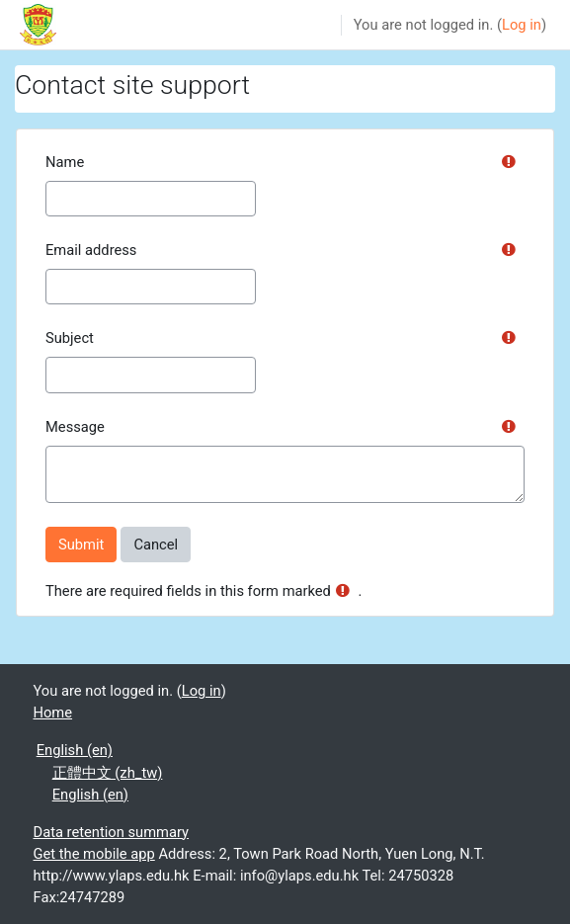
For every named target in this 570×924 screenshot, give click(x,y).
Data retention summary (112, 832)
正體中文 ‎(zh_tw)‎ (108, 773)
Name (65, 162)
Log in (522, 25)
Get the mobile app (94, 854)
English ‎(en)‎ (75, 750)
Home (53, 713)
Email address (91, 250)
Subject (70, 338)
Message (75, 427)
